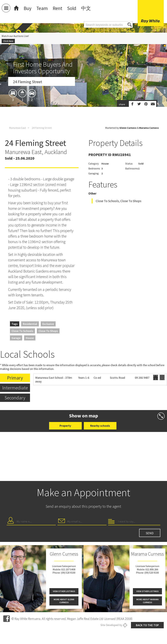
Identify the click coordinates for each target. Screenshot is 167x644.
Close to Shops (48, 331)
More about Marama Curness (148, 601)
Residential (30, 324)
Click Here (8, 41)
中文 (86, 8)
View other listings (64, 591)
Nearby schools (100, 426)
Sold (72, 8)
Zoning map (162, 377)
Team (42, 8)
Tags (15, 324)
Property (65, 426)
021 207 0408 (68, 569)
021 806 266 (152, 569)
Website (156, 377)
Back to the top (147, 625)
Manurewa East (18, 128)
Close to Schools (22, 331)
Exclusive (48, 324)
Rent (57, 8)
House (30, 338)
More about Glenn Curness (64, 601)
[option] (83, 95)
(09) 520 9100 (68, 573)
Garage (16, 338)
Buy (28, 8)
